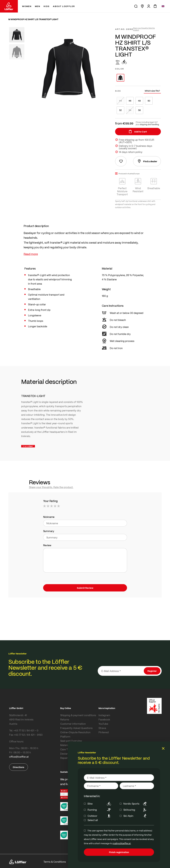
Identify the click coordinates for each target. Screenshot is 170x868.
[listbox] (138, 78)
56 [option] (139, 110)
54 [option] (130, 110)
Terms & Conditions (55, 862)
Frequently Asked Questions (76, 728)
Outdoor (100, 816)
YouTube (103, 724)
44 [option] (120, 101)
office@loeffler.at (19, 757)
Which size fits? (152, 91)
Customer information (73, 724)
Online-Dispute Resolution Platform (75, 734)
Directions (19, 767)
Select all (93, 820)
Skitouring (136, 810)
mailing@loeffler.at (122, 843)
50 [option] (149, 101)
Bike (100, 804)
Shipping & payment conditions (78, 715)
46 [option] (130, 101)
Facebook (104, 719)
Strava (102, 728)
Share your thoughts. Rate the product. (144, 29)
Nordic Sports (136, 804)
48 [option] (139, 101)
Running (100, 810)
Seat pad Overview (71, 741)
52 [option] (120, 110)
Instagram (104, 715)
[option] (120, 78)
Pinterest (104, 732)
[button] (17, 29)
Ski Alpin (136, 816)
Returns (65, 719)
